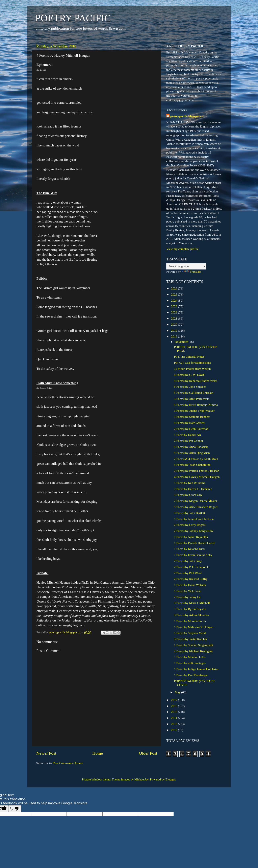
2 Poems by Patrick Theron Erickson (197, 471)
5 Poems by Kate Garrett (189, 423)
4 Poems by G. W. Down (189, 375)
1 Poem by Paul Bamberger (191, 675)
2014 (175, 718)
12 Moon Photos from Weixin (192, 369)
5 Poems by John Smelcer (190, 387)
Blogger (170, 779)
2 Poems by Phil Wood (188, 573)
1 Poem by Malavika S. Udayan (194, 627)
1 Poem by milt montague (190, 663)
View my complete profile (182, 249)
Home (98, 753)
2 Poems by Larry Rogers (190, 525)
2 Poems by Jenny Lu (187, 597)
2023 (175, 306)
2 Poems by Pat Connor (188, 441)
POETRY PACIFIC (73, 18)
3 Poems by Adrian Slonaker (192, 615)
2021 (175, 318)
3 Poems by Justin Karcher (190, 639)
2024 (175, 300)
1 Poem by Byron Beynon (190, 609)
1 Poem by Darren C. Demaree (193, 489)
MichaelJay (141, 779)
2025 (175, 294)
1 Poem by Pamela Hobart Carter (194, 543)
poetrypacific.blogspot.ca (187, 116)
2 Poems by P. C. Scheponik (191, 567)
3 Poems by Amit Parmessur (191, 399)
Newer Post (46, 753)
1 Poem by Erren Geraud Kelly (193, 555)
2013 (175, 724)
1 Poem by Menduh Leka (190, 657)
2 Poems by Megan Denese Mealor (196, 501)
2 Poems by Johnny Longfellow (194, 531)
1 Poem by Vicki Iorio (188, 591)
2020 (175, 324)
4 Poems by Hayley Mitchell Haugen (197, 477)
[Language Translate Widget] (186, 266)
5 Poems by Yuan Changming (192, 465)
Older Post (148, 753)
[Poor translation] (15, 809)
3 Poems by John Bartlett (189, 513)
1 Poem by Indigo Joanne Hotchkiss (196, 669)
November (182, 342)
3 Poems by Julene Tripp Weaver (194, 411)
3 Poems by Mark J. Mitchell (192, 603)
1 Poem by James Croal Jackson (194, 519)
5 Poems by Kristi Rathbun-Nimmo (196, 405)
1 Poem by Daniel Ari (187, 435)
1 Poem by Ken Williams (189, 483)
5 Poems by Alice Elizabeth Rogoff (196, 507)
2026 (175, 288)
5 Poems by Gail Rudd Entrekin (194, 393)
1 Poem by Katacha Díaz (189, 549)
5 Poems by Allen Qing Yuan (192, 453)
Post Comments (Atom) (68, 763)
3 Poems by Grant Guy (188, 495)
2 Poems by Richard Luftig (191, 579)
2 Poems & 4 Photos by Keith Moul (196, 459)
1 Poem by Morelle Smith (190, 621)
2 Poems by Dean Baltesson (191, 429)
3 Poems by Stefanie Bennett (192, 417)
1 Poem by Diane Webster (190, 585)
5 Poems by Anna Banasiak (191, 447)
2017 (175, 700)
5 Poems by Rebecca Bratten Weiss (196, 381)
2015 (175, 712)
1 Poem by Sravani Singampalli (193, 645)
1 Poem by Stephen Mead (190, 633)
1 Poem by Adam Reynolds (191, 537)
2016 (175, 706)
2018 (175, 336)
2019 (175, 331)
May (178, 692)
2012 (175, 730)
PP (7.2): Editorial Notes (189, 357)
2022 (175, 312)
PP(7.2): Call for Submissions (192, 363)
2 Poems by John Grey (188, 561)
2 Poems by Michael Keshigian (193, 651)
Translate (191, 272)
